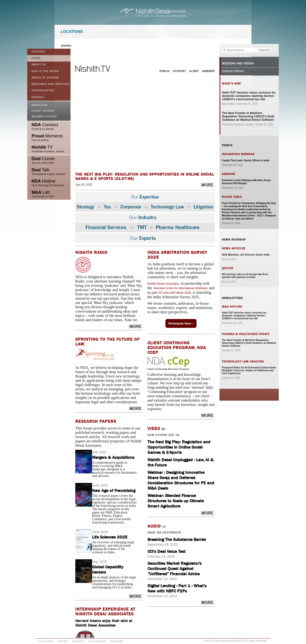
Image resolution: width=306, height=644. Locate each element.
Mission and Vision (238, 63)
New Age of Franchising (114, 491)
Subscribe (117, 641)
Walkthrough (97, 641)
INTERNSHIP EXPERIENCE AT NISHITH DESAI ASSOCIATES (105, 612)
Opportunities (43, 91)
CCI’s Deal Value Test (167, 551)
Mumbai (66, 46)
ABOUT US (39, 65)
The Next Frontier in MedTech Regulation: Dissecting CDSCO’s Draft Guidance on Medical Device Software (248, 116)
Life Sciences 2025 (110, 537)
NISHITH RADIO (91, 252)
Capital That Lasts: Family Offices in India (246, 160)
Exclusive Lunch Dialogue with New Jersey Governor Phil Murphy (246, 182)
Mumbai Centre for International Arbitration (181, 288)
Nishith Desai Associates (163, 284)
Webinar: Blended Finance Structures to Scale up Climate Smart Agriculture (176, 501)
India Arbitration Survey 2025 (177, 255)
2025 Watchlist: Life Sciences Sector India (246, 255)
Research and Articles (50, 84)
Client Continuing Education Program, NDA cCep (177, 348)
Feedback (78, 641)
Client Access (43, 111)
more (207, 185)
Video (154, 429)
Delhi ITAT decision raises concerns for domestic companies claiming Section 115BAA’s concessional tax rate (249, 96)
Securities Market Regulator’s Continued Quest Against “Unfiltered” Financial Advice (175, 569)
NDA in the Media (45, 71)
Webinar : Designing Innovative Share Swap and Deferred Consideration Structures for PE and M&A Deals (181, 480)
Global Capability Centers (108, 570)
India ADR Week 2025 (177, 293)
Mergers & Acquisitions (113, 457)
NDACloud (40, 105)
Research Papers (96, 421)
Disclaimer (46, 641)
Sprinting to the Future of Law (107, 342)
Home (36, 58)
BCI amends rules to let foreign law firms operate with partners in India (245, 276)
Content (38, 52)
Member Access (44, 117)
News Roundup (234, 240)
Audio (154, 526)
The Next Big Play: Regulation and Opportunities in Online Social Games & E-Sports (179, 447)
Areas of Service (45, 78)
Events (227, 145)
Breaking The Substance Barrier (177, 539)
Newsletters (232, 298)
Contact (38, 97)
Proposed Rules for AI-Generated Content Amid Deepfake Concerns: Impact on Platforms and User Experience (249, 370)
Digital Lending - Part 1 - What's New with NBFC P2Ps (177, 588)
